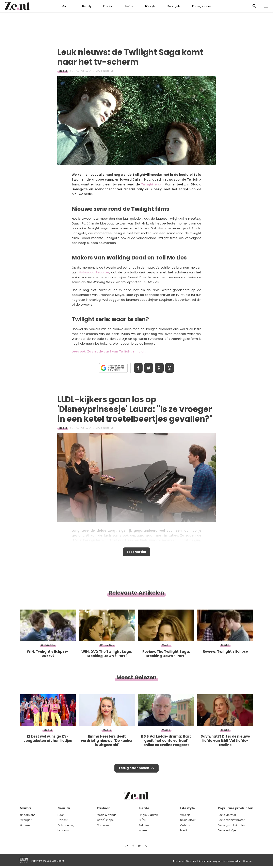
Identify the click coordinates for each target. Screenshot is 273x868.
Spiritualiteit (188, 820)
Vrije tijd (185, 815)
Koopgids (174, 6)
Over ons (191, 861)
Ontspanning (66, 825)
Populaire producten (236, 808)
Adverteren (205, 861)
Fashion (108, 6)
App (171, 368)
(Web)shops (105, 820)
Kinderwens (27, 815)
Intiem (143, 830)
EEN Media (58, 861)
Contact (248, 861)
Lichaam (63, 830)
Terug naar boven (134, 769)
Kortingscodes (202, 6)
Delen (137, 368)
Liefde (129, 6)
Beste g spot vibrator (231, 825)
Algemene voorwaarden (227, 861)
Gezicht (62, 820)
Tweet (148, 368)
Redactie (178, 861)
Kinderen (26, 825)
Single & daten (148, 815)
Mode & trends (107, 815)
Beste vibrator (227, 815)
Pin (160, 368)
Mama (66, 6)
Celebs (185, 825)
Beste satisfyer (227, 830)
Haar (61, 815)
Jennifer (108, 71)
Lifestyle (150, 6)
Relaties (144, 825)
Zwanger (26, 820)
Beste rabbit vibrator (231, 820)
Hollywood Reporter (94, 272)
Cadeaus (103, 825)
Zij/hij (142, 820)
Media (63, 71)
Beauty (87, 6)
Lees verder (137, 552)
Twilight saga (152, 184)
